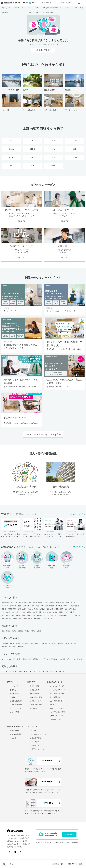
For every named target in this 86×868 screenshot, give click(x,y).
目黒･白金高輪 (37, 603)
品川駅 (12, 643)
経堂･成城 (50, 609)
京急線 (44, 618)
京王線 (57, 609)
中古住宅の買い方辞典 (57, 712)
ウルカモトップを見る (77, 514)
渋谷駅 (18, 643)
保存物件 (13, 697)
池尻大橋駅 (25, 643)
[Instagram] (20, 852)
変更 (80, 864)
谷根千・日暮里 (69, 612)
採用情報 (75, 842)
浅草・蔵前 (72, 609)
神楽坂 (20, 606)
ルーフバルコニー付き (9, 659)
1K (6, 672)
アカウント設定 (15, 708)
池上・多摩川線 (33, 609)
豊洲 (42, 606)
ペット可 (43, 659)
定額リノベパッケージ (57, 708)
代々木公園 (5, 606)
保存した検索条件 (16, 701)
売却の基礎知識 (15, 734)
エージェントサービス (57, 686)
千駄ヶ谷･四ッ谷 (74, 606)
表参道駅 (4, 647)
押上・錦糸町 (6, 612)
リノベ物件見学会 (56, 701)
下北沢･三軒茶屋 (49, 603)
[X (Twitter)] (9, 852)
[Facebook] (15, 852)
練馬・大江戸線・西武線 (9, 618)
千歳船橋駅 (44, 643)
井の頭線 (13, 606)
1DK (10, 672)
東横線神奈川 (41, 615)
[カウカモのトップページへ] (17, 3)
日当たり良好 (27, 659)
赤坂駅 (67, 643)
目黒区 (14, 631)
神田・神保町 (6, 615)
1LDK (15, 672)
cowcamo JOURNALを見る (75, 547)
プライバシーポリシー (62, 842)
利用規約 (48, 842)
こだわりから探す (36, 705)
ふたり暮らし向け (65, 659)
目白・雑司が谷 (17, 612)
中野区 (33, 631)
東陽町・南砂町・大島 (28, 615)
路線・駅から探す (36, 697)
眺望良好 (36, 659)
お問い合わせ (35, 745)
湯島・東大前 (47, 612)
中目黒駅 (60, 643)
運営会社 (39, 842)
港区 (3, 631)
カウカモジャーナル (57, 716)
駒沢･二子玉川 (70, 603)
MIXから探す (34, 708)
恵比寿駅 (73, 643)
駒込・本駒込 (16, 615)
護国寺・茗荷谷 (32, 612)
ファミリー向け (77, 659)
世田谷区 (21, 631)
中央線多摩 (37, 618)
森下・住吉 (64, 609)
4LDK (65, 672)
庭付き (19, 659)
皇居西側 (59, 606)
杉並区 (39, 631)
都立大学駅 (52, 643)
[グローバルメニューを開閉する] (84, 3)
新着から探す (34, 690)
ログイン (65, 3)
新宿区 (8, 631)
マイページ (14, 686)
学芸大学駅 (12, 647)
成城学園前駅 (35, 643)
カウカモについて (46, 3)
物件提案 (53, 705)
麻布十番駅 (21, 647)
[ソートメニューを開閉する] (4, 864)
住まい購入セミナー (57, 693)
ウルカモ (13, 738)
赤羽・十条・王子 (76, 615)
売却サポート (15, 731)
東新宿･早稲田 (12, 609)
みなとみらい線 (52, 615)
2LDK (39, 672)
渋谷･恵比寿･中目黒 (25, 603)
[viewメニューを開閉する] (11, 864)
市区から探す (34, 693)
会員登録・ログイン (37, 749)
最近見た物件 (15, 693)
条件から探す (34, 686)
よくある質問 (35, 742)
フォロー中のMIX (16, 705)
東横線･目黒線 (60, 603)
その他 (50, 618)
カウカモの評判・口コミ (39, 734)
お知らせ (13, 690)
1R (3, 672)
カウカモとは (35, 731)
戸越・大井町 (22, 609)
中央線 (66, 606)
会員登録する (69, 834)
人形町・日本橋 (58, 612)
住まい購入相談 (55, 697)
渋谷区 (27, 631)
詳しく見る (21, 221)
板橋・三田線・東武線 (25, 618)
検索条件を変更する (43, 50)
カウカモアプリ (36, 738)
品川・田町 (27, 606)
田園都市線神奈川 (64, 615)
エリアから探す (35, 701)
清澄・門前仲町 (50, 606)
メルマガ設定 (15, 712)
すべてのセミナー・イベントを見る (43, 434)
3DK (47, 672)
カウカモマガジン (56, 719)
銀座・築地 (35, 606)
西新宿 (4, 609)
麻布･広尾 (14, 603)
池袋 (24, 612)
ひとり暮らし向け (53, 659)
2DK (34, 672)
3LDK (52, 672)
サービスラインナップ (57, 690)
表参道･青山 (6, 603)
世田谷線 (42, 609)
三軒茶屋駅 (5, 643)
